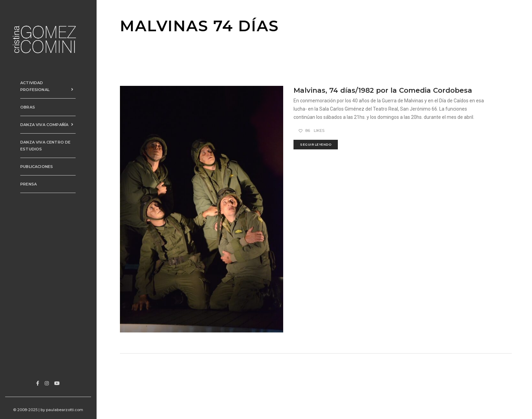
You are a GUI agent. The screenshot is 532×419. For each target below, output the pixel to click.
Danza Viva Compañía (50, 115)
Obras (23, 97)
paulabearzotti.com (66, 410)
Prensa (24, 174)
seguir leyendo (316, 144)
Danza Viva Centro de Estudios (41, 136)
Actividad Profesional (50, 80)
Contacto (28, 192)
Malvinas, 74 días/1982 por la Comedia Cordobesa (383, 90)
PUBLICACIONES (32, 157)
